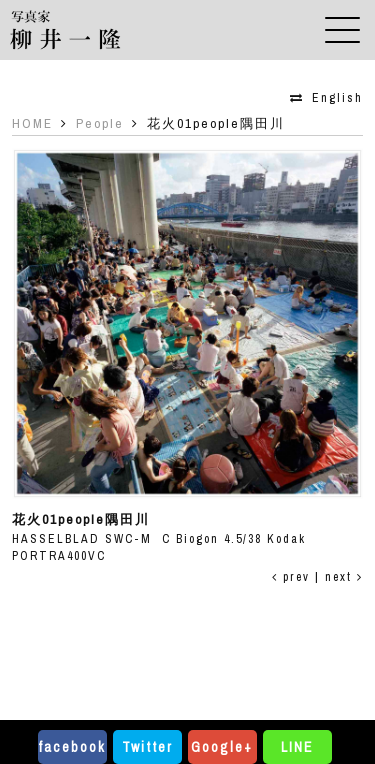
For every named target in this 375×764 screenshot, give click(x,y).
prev (291, 577)
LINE (297, 747)
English (337, 98)
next (344, 577)
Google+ (222, 747)
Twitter (147, 747)
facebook (72, 747)
